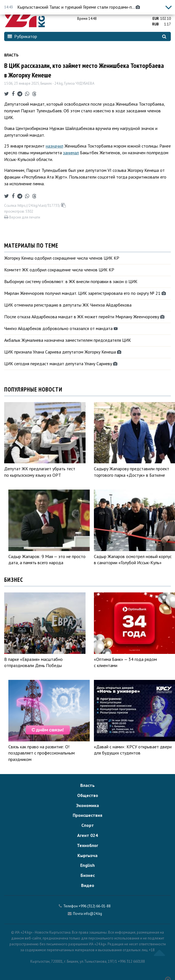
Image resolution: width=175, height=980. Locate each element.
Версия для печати (22, 217)
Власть (11, 55)
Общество (88, 795)
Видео (88, 885)
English (87, 865)
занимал (71, 153)
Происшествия (87, 815)
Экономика (87, 805)
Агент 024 (87, 835)
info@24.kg (93, 914)
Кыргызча (87, 855)
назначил (54, 146)
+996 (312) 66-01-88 (95, 906)
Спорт (88, 825)
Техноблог (87, 845)
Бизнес (88, 875)
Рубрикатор (22, 36)
